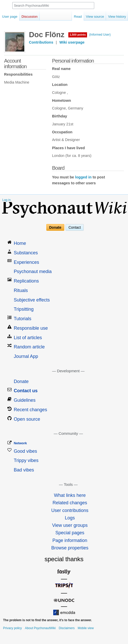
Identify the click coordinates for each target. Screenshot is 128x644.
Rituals (21, 290)
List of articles (28, 338)
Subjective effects (32, 300)
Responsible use (31, 328)
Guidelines (25, 400)
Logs (70, 518)
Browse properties (70, 548)
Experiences (26, 262)
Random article (29, 347)
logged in (83, 177)
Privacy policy (12, 628)
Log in (7, 200)
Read (78, 17)
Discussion (30, 17)
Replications (26, 281)
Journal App (26, 356)
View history (117, 17)
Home (20, 243)
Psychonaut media (33, 271)
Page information (70, 540)
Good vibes (25, 451)
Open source (27, 419)
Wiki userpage (72, 42)
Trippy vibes (26, 460)
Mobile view (86, 628)
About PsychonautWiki (40, 628)
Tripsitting (24, 309)
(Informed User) (100, 35)
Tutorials (23, 319)
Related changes (70, 503)
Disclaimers (67, 628)
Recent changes (30, 410)
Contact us (26, 391)
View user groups (70, 525)
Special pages (70, 533)
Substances (26, 253)
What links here (70, 495)
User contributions (70, 510)
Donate (55, 227)
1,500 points (78, 35)
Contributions (41, 42)
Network (20, 443)
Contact (74, 227)
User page (10, 17)
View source (95, 17)
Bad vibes (24, 470)
